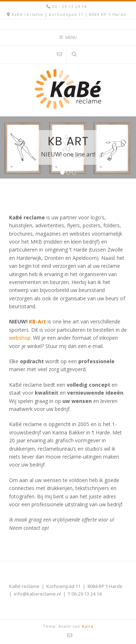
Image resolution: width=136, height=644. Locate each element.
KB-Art (38, 321)
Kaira (88, 626)
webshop (20, 338)
